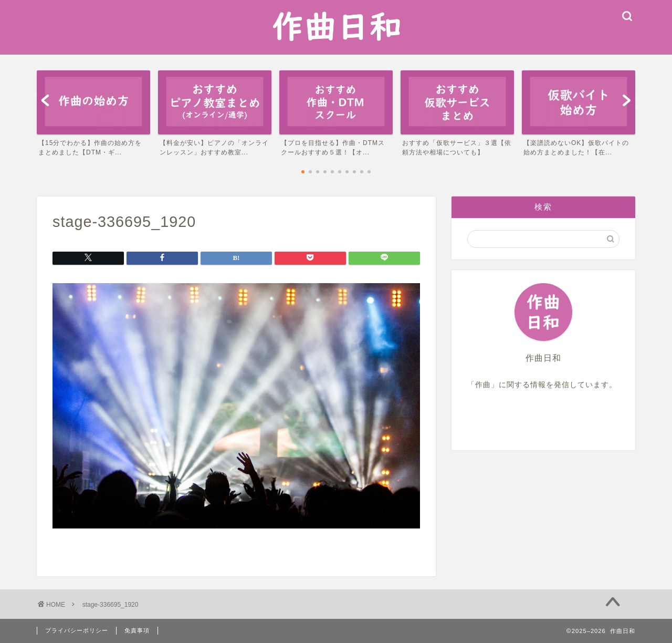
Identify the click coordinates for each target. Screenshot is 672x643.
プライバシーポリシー (77, 630)
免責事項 (137, 630)
